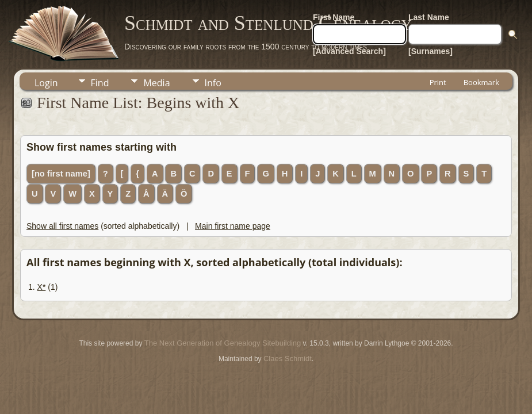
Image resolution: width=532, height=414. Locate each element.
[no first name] (61, 174)
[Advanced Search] (349, 51)
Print (438, 82)
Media (156, 83)
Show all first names (62, 226)
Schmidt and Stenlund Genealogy (268, 23)
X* (42, 287)
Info (213, 83)
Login (46, 83)
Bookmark (481, 82)
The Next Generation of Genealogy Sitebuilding (223, 343)
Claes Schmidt (288, 359)
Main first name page (233, 226)
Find (100, 83)
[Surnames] (430, 51)
